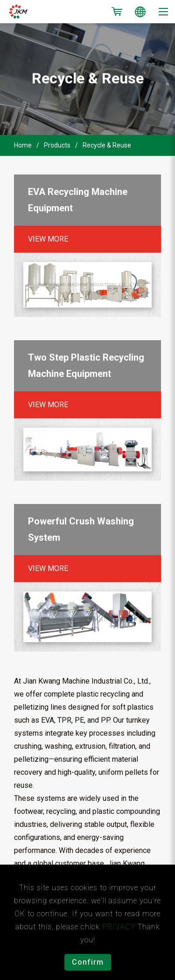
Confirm (88, 962)
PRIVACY (119, 927)
